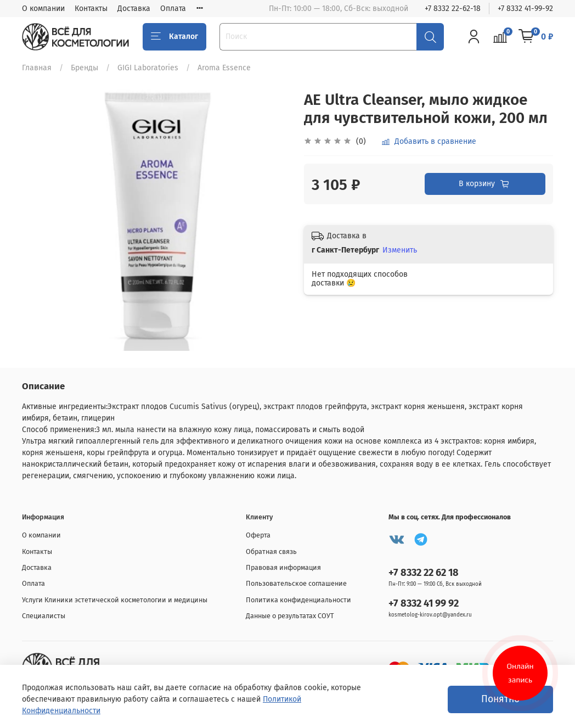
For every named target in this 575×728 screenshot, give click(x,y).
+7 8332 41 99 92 (424, 603)
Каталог (174, 37)
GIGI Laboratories (148, 68)
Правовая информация (283, 567)
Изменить (400, 250)
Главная (37, 68)
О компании (43, 9)
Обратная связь (271, 551)
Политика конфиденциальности (298, 600)
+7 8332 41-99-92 (525, 9)
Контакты (91, 9)
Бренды (84, 68)
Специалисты (44, 616)
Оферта (258, 535)
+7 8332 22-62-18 (453, 9)
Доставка (134, 9)
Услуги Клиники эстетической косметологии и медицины (115, 600)
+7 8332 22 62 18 (424, 573)
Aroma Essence (224, 68)
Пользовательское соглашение (296, 583)
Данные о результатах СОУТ (290, 616)
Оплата (173, 9)
